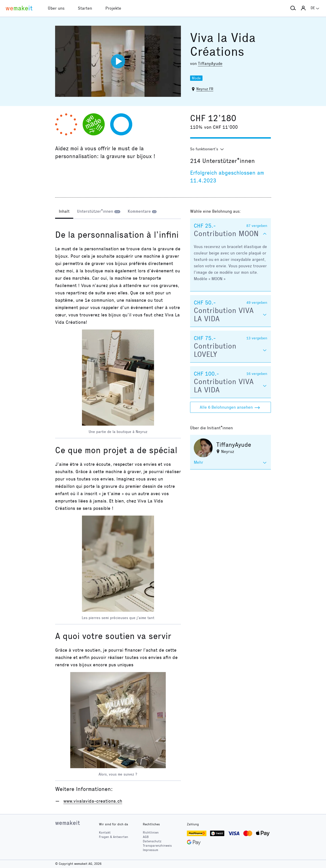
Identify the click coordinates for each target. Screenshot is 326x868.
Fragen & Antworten (114, 837)
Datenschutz (152, 841)
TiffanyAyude (210, 64)
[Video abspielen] (118, 61)
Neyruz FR (205, 89)
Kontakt (105, 833)
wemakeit (67, 823)
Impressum (150, 850)
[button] (293, 8)
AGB (146, 837)
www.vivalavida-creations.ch (93, 801)
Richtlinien (151, 833)
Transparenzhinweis (157, 846)
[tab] (64, 212)
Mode (196, 78)
